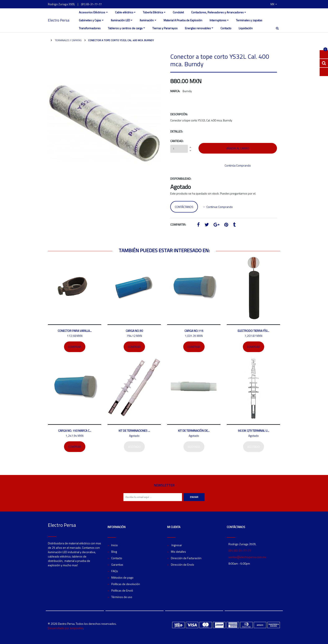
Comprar (75, 347)
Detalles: (177, 131)
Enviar (194, 497)
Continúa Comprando (238, 165)
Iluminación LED (120, 20)
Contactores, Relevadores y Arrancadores (217, 12)
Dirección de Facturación (186, 558)
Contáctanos (184, 207)
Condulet (178, 12)
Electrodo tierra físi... (253, 331)
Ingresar (176, 545)
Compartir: (178, 225)
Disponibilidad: (181, 179)
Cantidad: (177, 141)
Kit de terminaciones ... (134, 431)
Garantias (117, 564)
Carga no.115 (194, 331)
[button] (274, 4)
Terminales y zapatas (249, 20)
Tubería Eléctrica (153, 12)
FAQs (115, 571)
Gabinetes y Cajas (90, 20)
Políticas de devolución (126, 584)
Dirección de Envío (183, 564)
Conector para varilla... (75, 331)
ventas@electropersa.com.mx (247, 557)
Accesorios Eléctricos (92, 12)
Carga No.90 (134, 331)
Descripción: (179, 114)
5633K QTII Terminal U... (254, 431)
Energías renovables (198, 28)
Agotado (134, 447)
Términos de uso (122, 597)
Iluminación (147, 20)
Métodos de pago (122, 577)
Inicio (115, 545)
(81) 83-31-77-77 (91, 4)
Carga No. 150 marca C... (75, 431)
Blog (114, 552)
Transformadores (90, 28)
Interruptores (218, 20)
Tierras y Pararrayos (165, 28)
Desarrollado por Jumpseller (65, 628)
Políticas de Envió (122, 590)
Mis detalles (178, 552)
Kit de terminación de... (194, 431)
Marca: (175, 91)
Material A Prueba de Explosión (183, 20)
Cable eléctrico (124, 12)
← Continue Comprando (218, 207)
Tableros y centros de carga (125, 28)
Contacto (226, 28)
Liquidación (246, 28)
